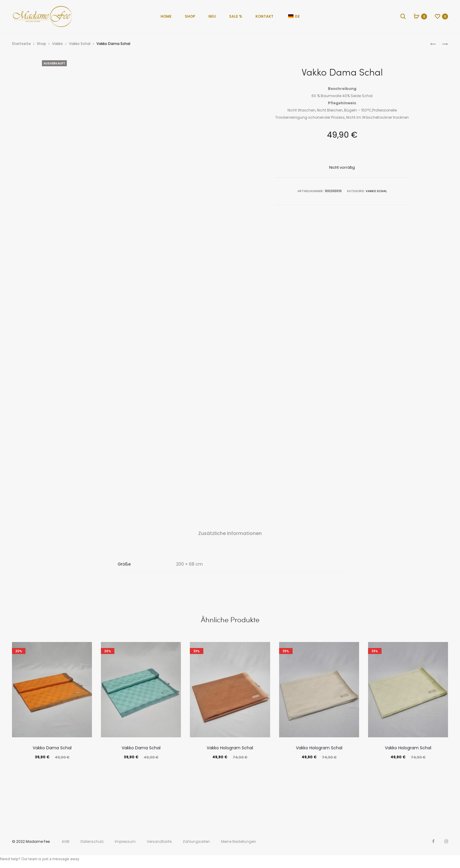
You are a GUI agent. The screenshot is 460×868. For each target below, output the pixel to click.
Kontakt (264, 16)
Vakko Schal (80, 44)
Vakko (57, 44)
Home (166, 16)
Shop (190, 16)
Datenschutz (92, 841)
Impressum (125, 841)
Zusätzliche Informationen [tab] (230, 533)
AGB (66, 841)
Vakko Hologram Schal (230, 748)
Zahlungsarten (196, 841)
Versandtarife (159, 841)
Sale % (236, 16)
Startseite (21, 44)
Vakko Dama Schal (52, 748)
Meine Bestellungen (239, 841)
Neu (212, 16)
